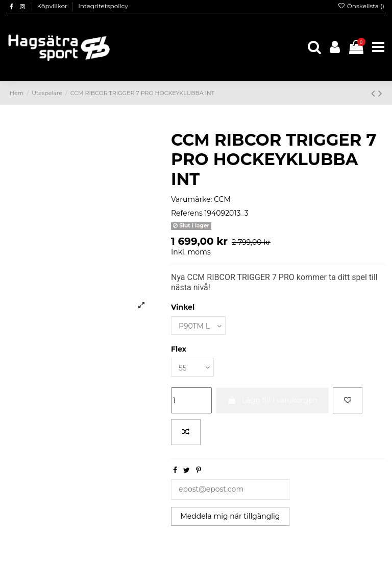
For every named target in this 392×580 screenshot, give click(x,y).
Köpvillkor (53, 6)
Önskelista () (361, 6)
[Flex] (192, 367)
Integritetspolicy (103, 6)
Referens (187, 213)
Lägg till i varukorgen (272, 400)
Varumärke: (191, 199)
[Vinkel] (198, 326)
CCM (222, 199)
